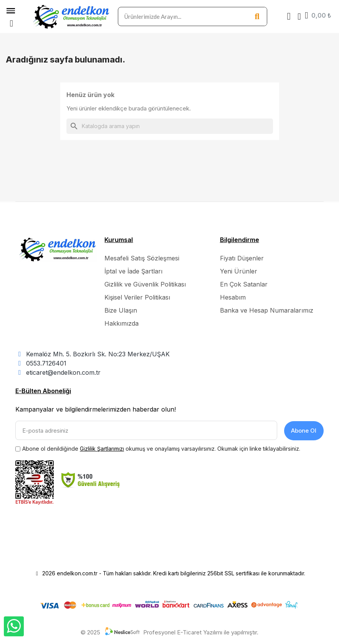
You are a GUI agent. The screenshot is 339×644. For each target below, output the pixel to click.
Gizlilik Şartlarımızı (102, 448)
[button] (12, 23)
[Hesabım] (299, 16)
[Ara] (170, 126)
